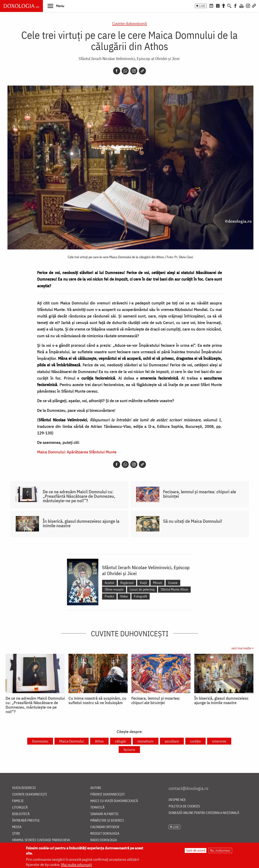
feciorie (129, 750)
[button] (56, 6)
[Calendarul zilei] (218, 5)
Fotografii (141, 596)
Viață (143, 583)
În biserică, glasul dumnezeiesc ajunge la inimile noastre (81, 523)
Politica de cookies (184, 806)
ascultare (172, 741)
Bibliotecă (21, 814)
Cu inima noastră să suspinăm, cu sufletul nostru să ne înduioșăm (97, 700)
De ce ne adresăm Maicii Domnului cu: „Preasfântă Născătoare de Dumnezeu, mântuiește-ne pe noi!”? (79, 496)
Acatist (109, 583)
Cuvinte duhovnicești (129, 23)
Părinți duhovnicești (107, 794)
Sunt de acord (196, 850)
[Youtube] (241, 5)
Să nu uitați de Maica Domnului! (193, 521)
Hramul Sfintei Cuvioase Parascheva (41, 840)
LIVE (202, 6)
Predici (109, 596)
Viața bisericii (24, 788)
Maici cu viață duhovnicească (114, 801)
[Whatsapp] (125, 71)
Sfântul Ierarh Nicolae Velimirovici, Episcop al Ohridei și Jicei (129, 58)
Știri (16, 834)
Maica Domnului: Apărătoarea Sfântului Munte (77, 452)
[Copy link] (142, 71)
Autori (96, 788)
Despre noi (177, 800)
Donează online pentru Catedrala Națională (204, 813)
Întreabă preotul (26, 821)
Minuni (157, 583)
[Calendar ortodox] (211, 5)
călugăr (121, 741)
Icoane (173, 583)
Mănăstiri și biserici (107, 821)
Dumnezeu (40, 741)
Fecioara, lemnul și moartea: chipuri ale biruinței (200, 494)
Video (124, 596)
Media (17, 827)
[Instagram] (248, 5)
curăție (195, 741)
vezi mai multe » (242, 648)
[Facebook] (235, 5)
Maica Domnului (72, 741)
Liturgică (20, 808)
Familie (18, 801)
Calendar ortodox (105, 827)
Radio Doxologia (104, 840)
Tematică (97, 808)
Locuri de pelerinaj (142, 589)
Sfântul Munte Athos (174, 589)
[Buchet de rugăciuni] (224, 5)
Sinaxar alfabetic (105, 814)
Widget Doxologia (105, 834)
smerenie (219, 741)
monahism (146, 741)
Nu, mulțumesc (220, 850)
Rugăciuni (127, 583)
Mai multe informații (77, 865)
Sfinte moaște (114, 589)
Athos (99, 741)
